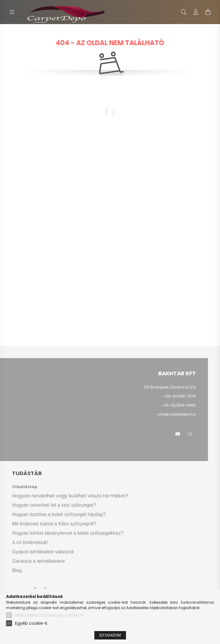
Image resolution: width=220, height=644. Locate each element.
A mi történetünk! (30, 542)
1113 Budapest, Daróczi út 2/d (170, 387)
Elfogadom (110, 635)
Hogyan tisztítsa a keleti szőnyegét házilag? (59, 514)
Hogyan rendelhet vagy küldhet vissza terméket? (70, 496)
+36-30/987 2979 (180, 396)
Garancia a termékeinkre (38, 561)
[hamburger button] (12, 12)
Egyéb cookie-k (31, 623)
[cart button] (208, 12)
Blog (17, 570)
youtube (178, 434)
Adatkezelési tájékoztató (148, 608)
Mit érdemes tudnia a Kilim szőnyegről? (54, 524)
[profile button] (196, 12)
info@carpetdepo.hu (177, 414)
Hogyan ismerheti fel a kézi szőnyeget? (54, 505)
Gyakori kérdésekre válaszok (43, 552)
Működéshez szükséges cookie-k (49, 615)
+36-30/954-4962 (178, 405)
